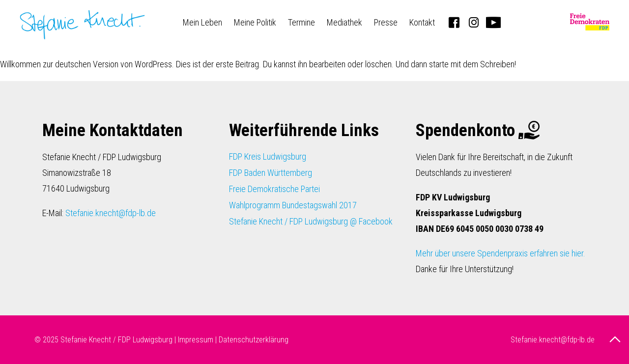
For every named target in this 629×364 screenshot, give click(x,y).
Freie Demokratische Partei (274, 189)
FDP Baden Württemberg (271, 173)
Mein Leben (202, 22)
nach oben (616, 339)
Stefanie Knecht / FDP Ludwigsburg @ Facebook (311, 221)
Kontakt (422, 22)
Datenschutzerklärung (254, 340)
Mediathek (344, 22)
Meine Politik (255, 22)
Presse (386, 22)
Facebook (454, 22)
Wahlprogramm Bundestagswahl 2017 (293, 205)
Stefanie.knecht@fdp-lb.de (111, 213)
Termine (301, 22)
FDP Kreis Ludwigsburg (268, 156)
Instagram (474, 22)
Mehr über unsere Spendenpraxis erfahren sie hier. (500, 253)
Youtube (493, 22)
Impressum (196, 340)
